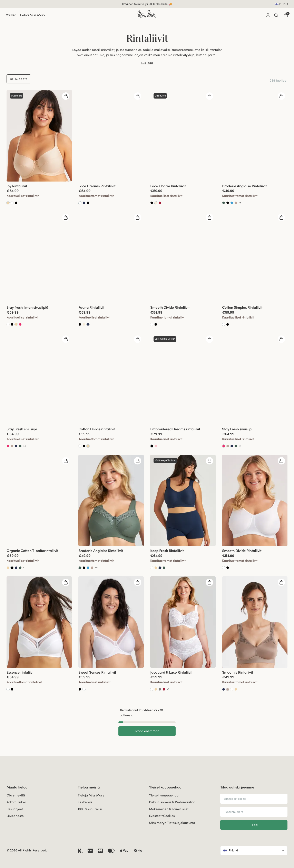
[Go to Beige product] (8, 203)
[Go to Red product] (160, 203)
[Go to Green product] (224, 203)
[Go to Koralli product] (224, 446)
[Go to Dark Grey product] (160, 689)
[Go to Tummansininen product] (88, 324)
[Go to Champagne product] (84, 324)
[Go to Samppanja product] (156, 203)
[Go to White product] (12, 203)
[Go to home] (147, 15)
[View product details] (39, 193)
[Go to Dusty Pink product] (156, 446)
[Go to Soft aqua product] (232, 203)
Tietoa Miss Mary (32, 15)
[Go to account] (268, 15)
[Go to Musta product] (156, 324)
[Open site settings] (282, 4)
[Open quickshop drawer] (66, 96)
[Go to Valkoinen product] (80, 203)
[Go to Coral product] (20, 324)
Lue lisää (147, 63)
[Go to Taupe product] (236, 203)
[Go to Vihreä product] (80, 568)
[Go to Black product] (16, 203)
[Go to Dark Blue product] (84, 203)
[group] (39, 136)
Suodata (19, 79)
